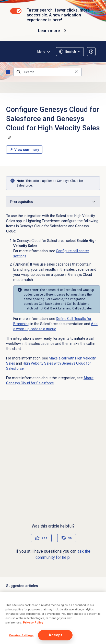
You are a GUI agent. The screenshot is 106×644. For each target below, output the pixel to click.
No (70, 538)
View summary (24, 150)
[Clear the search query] (76, 72)
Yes (44, 538)
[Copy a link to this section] (10, 138)
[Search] (48, 72)
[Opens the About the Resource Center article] (91, 52)
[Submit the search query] (19, 72)
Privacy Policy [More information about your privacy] (33, 622)
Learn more (53, 31)
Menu (41, 52)
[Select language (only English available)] (70, 52)
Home (8, 72)
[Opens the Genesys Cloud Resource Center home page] (12, 52)
